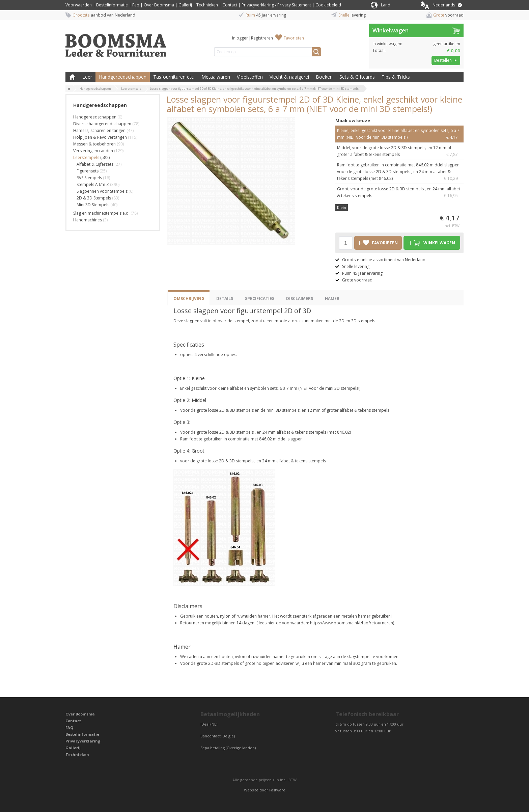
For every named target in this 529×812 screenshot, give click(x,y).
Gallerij (185, 5)
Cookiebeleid (328, 5)
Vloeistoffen (250, 77)
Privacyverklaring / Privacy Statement (276, 5)
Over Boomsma (159, 5)
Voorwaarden (79, 5)
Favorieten (294, 38)
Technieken (207, 5)
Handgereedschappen (123, 77)
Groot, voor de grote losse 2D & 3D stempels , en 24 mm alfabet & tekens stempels (399, 193)
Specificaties (260, 299)
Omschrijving (189, 299)
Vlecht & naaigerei (289, 77)
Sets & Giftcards (357, 77)
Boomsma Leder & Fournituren (72, 77)
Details (225, 299)
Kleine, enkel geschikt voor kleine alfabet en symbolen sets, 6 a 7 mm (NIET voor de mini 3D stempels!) (399, 134)
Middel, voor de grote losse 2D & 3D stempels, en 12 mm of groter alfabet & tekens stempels (399, 151)
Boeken (324, 77)
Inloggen (240, 38)
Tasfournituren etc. (174, 77)
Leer (87, 77)
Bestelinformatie (112, 5)
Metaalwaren (216, 77)
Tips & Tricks (396, 77)
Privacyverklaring (83, 741)
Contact (230, 5)
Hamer (332, 299)
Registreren (262, 38)
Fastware (277, 790)
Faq (136, 5)
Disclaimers (300, 299)
